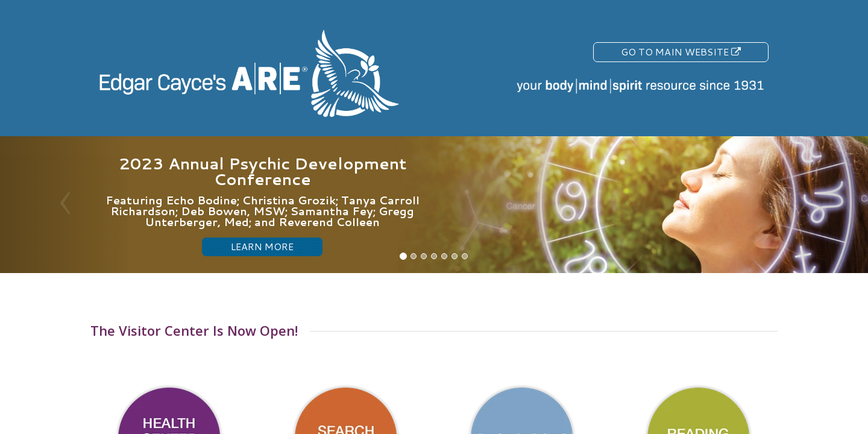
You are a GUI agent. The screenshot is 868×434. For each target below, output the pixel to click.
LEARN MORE (262, 246)
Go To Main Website (681, 52)
